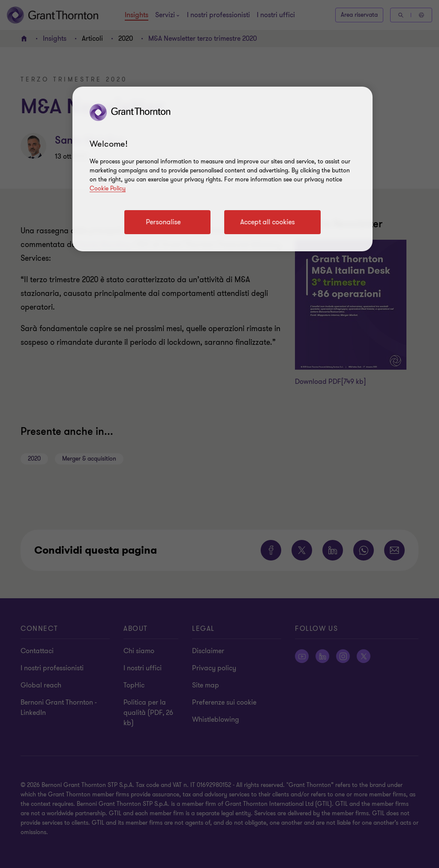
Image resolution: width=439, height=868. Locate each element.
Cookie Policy (108, 188)
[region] (223, 169)
